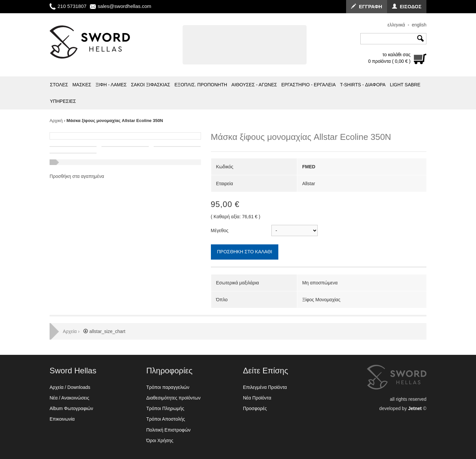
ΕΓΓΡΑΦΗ (367, 6)
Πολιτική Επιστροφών (169, 430)
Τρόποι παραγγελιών (168, 387)
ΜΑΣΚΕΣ (82, 85)
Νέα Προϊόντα (257, 398)
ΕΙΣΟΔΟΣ (407, 6)
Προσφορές (255, 408)
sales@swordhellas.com (125, 6)
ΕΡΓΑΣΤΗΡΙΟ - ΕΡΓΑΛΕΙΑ (309, 85)
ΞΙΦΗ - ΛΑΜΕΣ (111, 85)
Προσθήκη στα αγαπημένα (77, 176)
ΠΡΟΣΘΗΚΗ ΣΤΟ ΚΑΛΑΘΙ (245, 252)
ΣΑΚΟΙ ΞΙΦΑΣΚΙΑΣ (151, 85)
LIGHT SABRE (405, 85)
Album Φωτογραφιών (71, 408)
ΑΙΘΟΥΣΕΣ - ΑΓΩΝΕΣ (254, 85)
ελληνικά (396, 25)
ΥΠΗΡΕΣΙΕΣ (63, 101)
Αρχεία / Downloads (70, 387)
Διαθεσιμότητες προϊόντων (174, 398)
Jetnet (415, 408)
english (419, 25)
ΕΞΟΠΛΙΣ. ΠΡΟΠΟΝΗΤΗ (201, 85)
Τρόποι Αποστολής (166, 419)
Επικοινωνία (62, 419)
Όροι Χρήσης (160, 440)
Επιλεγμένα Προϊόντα (265, 387)
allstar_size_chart (103, 331)
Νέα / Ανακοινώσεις (69, 398)
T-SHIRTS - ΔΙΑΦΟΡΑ (363, 85)
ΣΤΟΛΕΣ (59, 85)
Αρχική (56, 121)
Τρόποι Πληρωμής (165, 408)
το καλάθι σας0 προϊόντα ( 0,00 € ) (389, 58)
